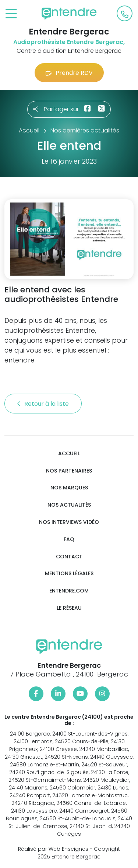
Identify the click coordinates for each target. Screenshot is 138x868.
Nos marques (69, 488)
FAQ (69, 539)
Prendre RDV (69, 73)
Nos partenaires (69, 471)
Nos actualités (69, 505)
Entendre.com (69, 591)
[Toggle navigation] (11, 14)
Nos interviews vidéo (69, 522)
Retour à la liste (43, 404)
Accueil (69, 454)
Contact (69, 557)
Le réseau (69, 608)
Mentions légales (69, 574)
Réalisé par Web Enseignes (53, 849)
